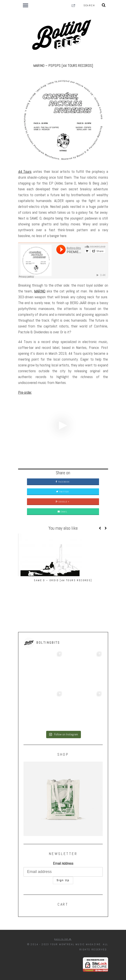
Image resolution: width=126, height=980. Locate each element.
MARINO (40, 291)
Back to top (63, 939)
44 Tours (25, 171)
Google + (62, 502)
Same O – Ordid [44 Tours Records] (63, 580)
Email (62, 512)
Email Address (63, 863)
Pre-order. (25, 392)
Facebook (62, 482)
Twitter (62, 492)
